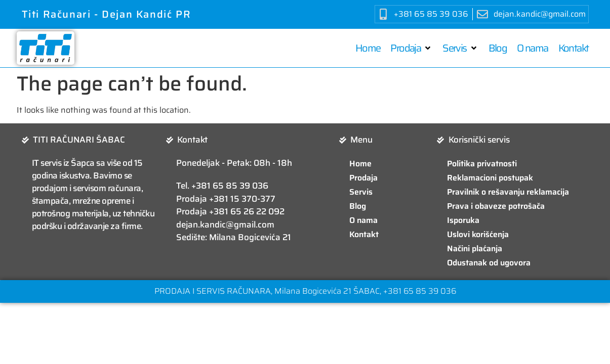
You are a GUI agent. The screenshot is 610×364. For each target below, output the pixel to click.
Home (360, 164)
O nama (363, 220)
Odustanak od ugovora (489, 263)
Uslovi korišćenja (478, 234)
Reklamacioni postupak (490, 178)
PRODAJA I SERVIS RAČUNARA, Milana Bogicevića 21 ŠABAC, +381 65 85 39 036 (305, 291)
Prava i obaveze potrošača (496, 206)
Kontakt (364, 234)
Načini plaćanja (475, 248)
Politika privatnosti (482, 164)
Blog (358, 206)
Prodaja (363, 178)
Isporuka (463, 220)
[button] (411, 48)
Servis (361, 192)
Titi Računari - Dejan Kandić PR (107, 14)
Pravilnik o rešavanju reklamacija (508, 192)
